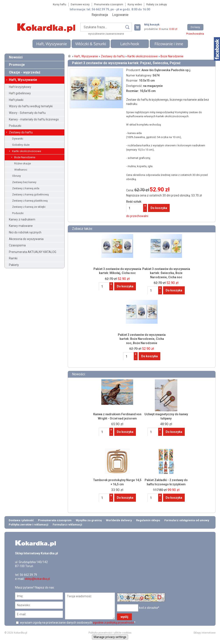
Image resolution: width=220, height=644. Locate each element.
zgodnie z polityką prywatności (113, 623)
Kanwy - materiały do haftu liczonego (34, 119)
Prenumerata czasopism (109, 4)
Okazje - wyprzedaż (25, 72)
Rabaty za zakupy (157, 4)
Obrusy (16, 176)
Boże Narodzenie (25, 157)
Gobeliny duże (21, 145)
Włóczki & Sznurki (91, 44)
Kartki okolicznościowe (27, 151)
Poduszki (15, 126)
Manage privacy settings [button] (110, 637)
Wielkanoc (21, 170)
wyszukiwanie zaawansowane (106, 34)
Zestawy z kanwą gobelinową (30, 194)
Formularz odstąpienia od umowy (187, 520)
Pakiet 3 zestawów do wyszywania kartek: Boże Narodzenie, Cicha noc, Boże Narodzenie (142, 339)
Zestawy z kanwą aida (26, 188)
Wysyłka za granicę (89, 520)
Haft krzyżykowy (20, 87)
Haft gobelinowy (20, 93)
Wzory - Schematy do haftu (27, 113)
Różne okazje (23, 163)
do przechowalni (137, 216)
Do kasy (195, 27)
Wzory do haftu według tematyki (31, 106)
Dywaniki (18, 139)
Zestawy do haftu (21, 132)
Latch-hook (130, 44)
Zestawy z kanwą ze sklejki (29, 207)
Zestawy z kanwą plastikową (30, 201)
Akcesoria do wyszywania (26, 239)
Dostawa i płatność (21, 520)
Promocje (17, 65)
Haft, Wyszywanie (52, 44)
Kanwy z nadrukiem (22, 219)
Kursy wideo (135, 4)
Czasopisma (17, 245)
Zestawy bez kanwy (24, 182)
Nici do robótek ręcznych (25, 232)
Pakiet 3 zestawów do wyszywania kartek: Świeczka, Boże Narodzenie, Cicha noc (166, 273)
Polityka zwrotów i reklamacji (29, 525)
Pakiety (14, 265)
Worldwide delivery (119, 520)
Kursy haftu (60, 4)
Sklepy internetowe (204, 633)
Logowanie (120, 15)
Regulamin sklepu (148, 520)
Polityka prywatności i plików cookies (110, 633)
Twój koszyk (139, 27)
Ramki (13, 258)
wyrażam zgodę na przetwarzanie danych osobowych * (77, 623)
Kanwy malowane (21, 226)
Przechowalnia (195, 34)
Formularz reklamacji (67, 525)
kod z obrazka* (149, 607)
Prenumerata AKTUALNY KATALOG (33, 252)
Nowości (16, 57)
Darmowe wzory (80, 4)
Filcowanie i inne (169, 44)
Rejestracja (100, 15)
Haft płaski (16, 100)
